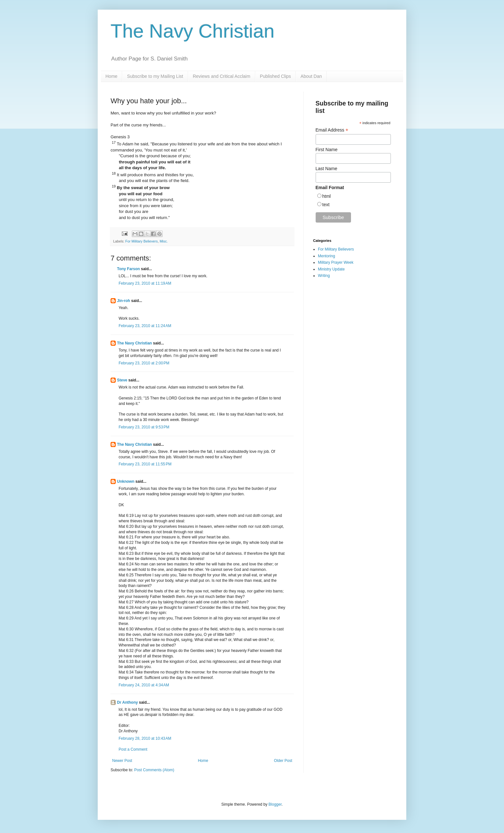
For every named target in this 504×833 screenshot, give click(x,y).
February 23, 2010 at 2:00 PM (144, 363)
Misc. (164, 241)
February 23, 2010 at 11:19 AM (145, 283)
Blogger (275, 804)
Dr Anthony (127, 702)
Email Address (332, 130)
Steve (122, 380)
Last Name (327, 169)
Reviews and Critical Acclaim (222, 76)
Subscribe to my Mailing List (155, 76)
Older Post (283, 761)
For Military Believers (142, 241)
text (326, 205)
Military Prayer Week (336, 262)
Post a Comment (133, 749)
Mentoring (326, 256)
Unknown (126, 481)
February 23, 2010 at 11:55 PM (145, 464)
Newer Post (122, 761)
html (327, 196)
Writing (324, 276)
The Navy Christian (193, 31)
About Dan (311, 76)
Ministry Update (331, 269)
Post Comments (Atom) (154, 770)
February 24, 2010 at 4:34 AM (144, 685)
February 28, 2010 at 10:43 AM (145, 738)
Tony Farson (128, 269)
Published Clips (276, 76)
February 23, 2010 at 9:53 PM (144, 427)
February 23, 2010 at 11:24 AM (145, 326)
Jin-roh (124, 301)
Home (111, 76)
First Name (327, 150)
